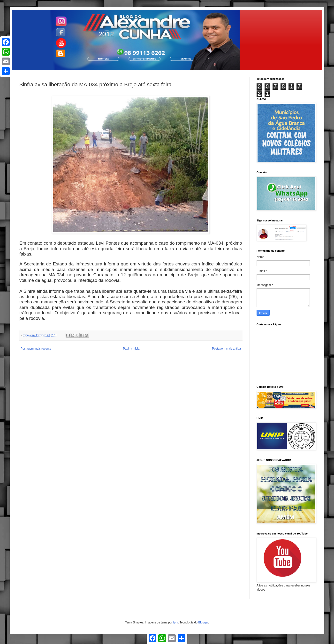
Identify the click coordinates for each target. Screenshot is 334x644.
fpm (175, 622)
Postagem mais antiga (226, 349)
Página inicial (132, 349)
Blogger (203, 622)
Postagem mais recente (36, 349)
